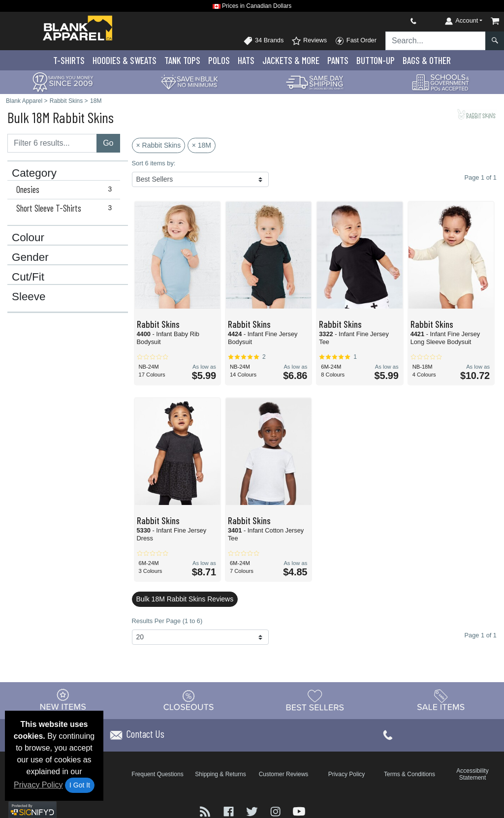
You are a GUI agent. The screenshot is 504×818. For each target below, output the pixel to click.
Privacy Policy (38, 785)
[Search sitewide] (436, 41)
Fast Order (356, 41)
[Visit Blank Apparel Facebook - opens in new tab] (230, 811)
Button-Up (376, 60)
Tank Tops (182, 60)
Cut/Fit (28, 277)
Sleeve (29, 297)
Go (108, 143)
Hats (246, 60)
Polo (219, 60)
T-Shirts (69, 60)
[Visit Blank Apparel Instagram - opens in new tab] (277, 811)
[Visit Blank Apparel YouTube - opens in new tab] (299, 811)
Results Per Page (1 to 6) (167, 621)
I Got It (80, 785)
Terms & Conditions (409, 774)
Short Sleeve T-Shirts (66, 208)
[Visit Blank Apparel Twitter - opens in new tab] (253, 811)
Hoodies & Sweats (125, 60)
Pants (338, 60)
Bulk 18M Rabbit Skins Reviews (185, 599)
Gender (30, 257)
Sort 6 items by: (154, 163)
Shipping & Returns (220, 774)
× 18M (202, 145)
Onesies (66, 189)
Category (34, 173)
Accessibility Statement (472, 774)
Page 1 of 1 (481, 635)
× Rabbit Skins (159, 145)
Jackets (291, 60)
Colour (28, 238)
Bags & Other (427, 60)
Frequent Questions (157, 774)
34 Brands (263, 41)
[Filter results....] (52, 143)
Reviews (309, 41)
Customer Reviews (284, 774)
